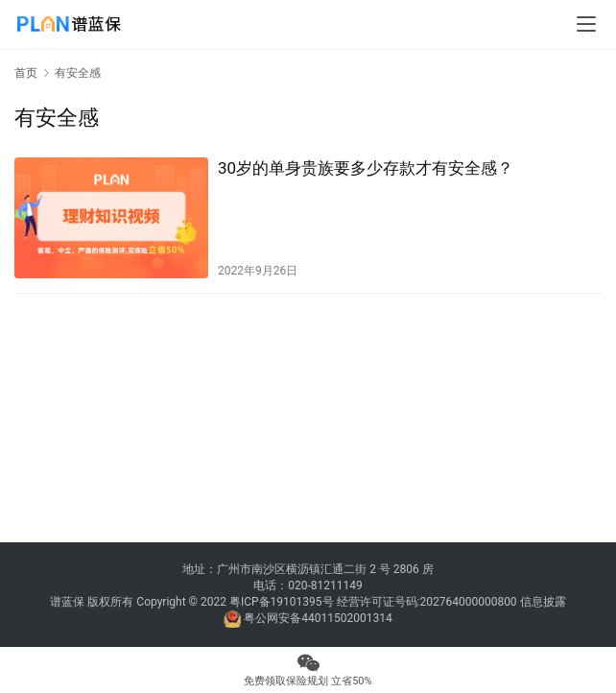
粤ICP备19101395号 (282, 602)
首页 (26, 73)
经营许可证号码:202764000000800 (428, 602)
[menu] (586, 24)
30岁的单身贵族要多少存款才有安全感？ (366, 168)
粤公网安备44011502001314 (316, 618)
